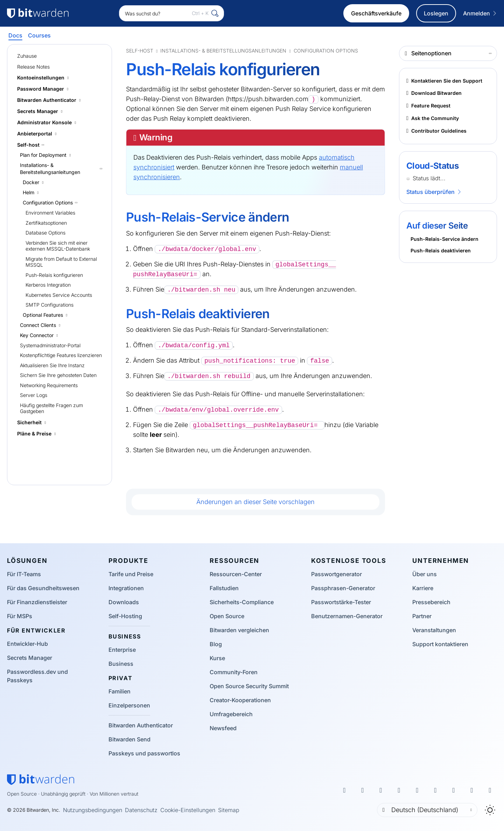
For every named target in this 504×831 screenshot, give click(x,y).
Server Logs (34, 395)
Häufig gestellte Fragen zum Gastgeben (51, 408)
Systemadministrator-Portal (50, 345)
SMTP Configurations (50, 305)
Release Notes (33, 67)
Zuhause (27, 56)
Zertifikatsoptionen (46, 223)
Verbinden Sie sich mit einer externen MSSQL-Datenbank (58, 246)
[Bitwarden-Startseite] (41, 780)
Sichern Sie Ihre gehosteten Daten (58, 375)
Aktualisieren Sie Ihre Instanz (52, 365)
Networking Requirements (49, 385)
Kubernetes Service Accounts (59, 295)
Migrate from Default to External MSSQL (61, 262)
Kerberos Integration (48, 285)
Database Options (45, 233)
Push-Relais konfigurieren (54, 275)
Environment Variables (50, 213)
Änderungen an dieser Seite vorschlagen (255, 502)
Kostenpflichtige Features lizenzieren (61, 355)
